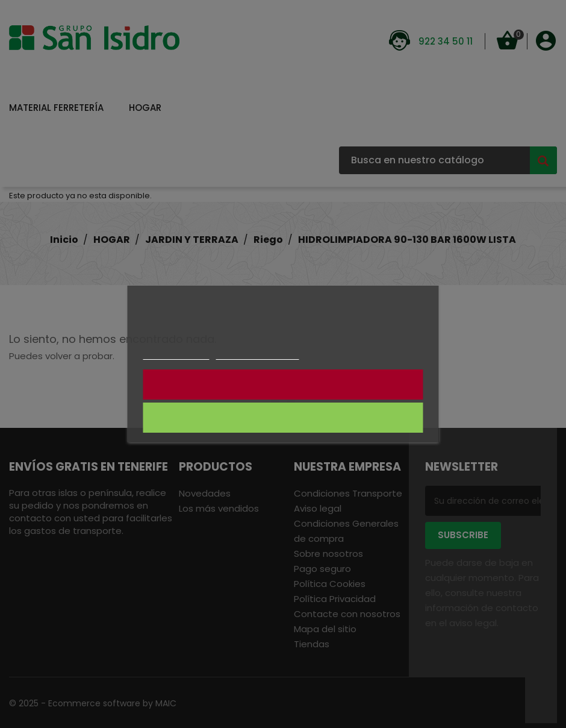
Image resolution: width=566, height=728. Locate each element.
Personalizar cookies (258, 354)
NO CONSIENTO (283, 384)
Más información (176, 354)
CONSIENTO (283, 418)
